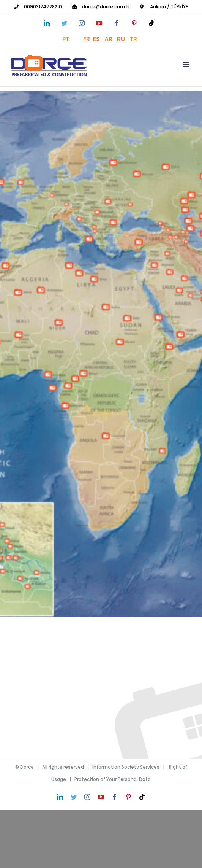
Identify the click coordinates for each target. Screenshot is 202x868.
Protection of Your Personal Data (113, 779)
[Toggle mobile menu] (187, 64)
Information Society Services (126, 767)
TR (135, 39)
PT (73, 39)
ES (99, 39)
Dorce (27, 767)
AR (111, 39)
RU (123, 39)
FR (88, 39)
